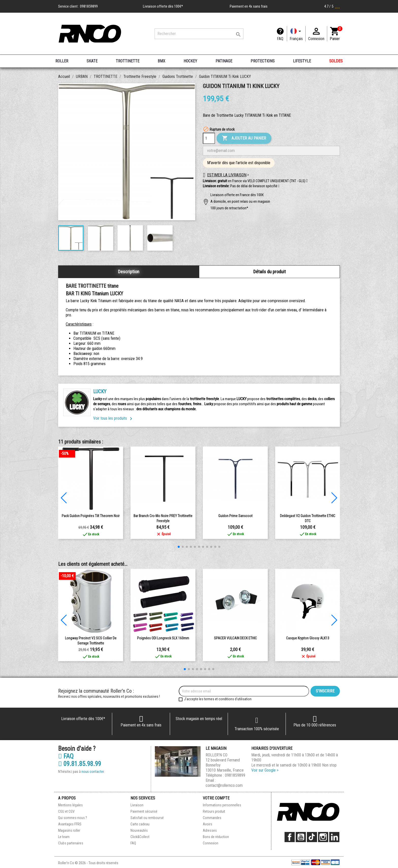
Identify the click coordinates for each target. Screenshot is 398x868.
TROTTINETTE (128, 61)
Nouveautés (139, 830)
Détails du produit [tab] (270, 272)
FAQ (280, 39)
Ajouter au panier (244, 138)
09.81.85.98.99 (80, 764)
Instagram (323, 837)
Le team (64, 837)
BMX (161, 61)
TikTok (312, 837)
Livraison (137, 805)
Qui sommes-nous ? (73, 818)
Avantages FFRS (70, 824)
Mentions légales (70, 805)
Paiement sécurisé (144, 811)
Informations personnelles (222, 805)
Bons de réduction (216, 837)
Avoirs (208, 824)
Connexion (211, 843)
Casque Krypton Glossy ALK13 (308, 638)
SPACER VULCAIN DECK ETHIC (235, 638)
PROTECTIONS (263, 61)
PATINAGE (224, 61)
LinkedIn (334, 837)
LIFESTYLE (302, 61)
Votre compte (216, 798)
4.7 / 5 (332, 6)
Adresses (210, 830)
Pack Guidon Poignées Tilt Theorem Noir (91, 516)
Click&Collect (140, 837)
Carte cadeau (140, 824)
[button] (279, 186)
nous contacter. (93, 772)
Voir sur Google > (265, 770)
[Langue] (296, 34)
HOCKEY (190, 61)
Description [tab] (129, 272)
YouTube (301, 837)
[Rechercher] (199, 34)
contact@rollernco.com (224, 785)
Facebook (290, 837)
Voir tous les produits (114, 418)
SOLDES (336, 61)
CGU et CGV (66, 811)
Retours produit (214, 811)
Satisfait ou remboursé (147, 818)
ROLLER (62, 61)
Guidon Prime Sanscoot (235, 516)
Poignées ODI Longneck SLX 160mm (163, 638)
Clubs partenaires (71, 843)
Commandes (212, 818)
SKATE (92, 61)
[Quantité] (209, 138)
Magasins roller (69, 830)
